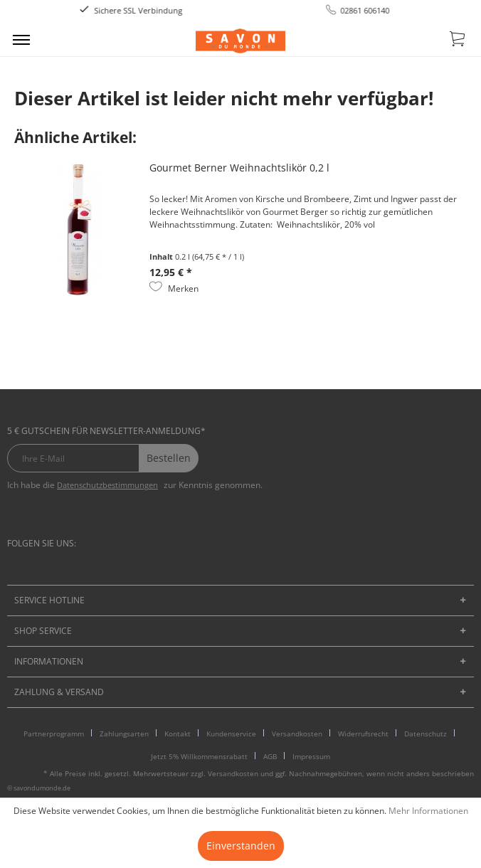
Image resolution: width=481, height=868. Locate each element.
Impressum (311, 756)
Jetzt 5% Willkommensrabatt (199, 756)
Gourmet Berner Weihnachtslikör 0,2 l (239, 168)
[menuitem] (21, 39)
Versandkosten (297, 734)
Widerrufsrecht (363, 734)
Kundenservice (231, 734)
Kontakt (178, 734)
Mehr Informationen (428, 811)
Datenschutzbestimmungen (107, 485)
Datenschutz (425, 734)
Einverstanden (241, 846)
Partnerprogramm (54, 734)
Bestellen (169, 458)
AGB (270, 756)
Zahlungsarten (124, 734)
